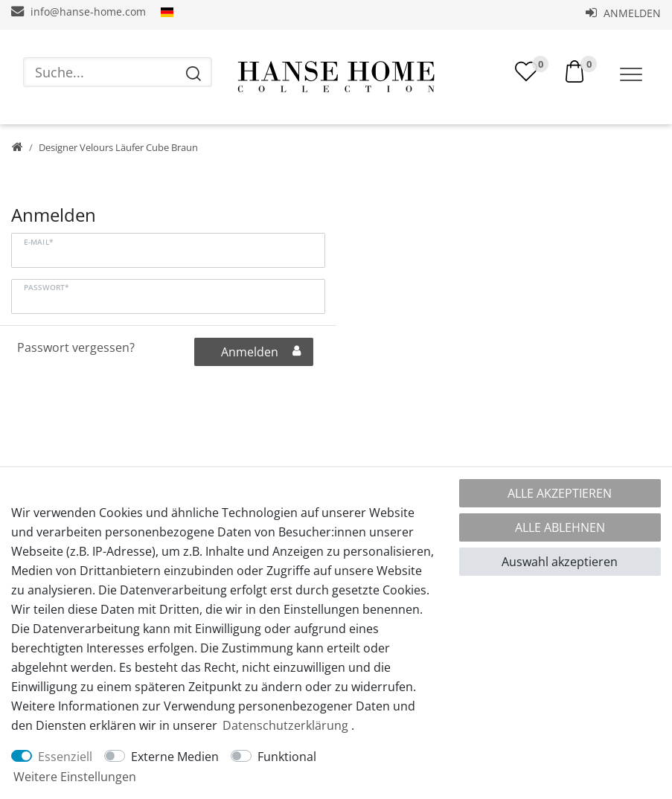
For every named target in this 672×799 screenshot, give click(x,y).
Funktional (287, 757)
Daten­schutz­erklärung (285, 725)
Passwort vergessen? (76, 347)
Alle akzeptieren (560, 493)
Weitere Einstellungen (75, 777)
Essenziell (65, 757)
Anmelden (623, 13)
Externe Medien (175, 757)
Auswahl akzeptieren (560, 562)
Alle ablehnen (560, 527)
